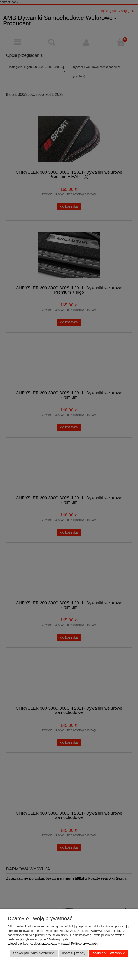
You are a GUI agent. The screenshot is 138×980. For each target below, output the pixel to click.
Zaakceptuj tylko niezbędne (34, 953)
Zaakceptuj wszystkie (109, 953)
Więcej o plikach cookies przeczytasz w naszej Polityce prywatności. (53, 944)
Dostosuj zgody (74, 953)
